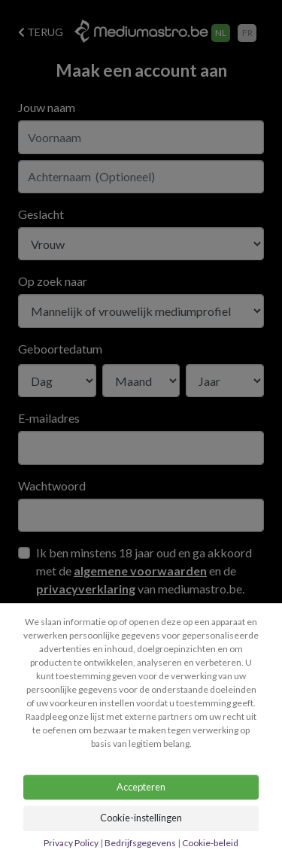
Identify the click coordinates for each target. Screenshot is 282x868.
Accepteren (141, 787)
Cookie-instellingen (141, 818)
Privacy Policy (72, 843)
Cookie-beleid (210, 843)
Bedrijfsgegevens (140, 843)
